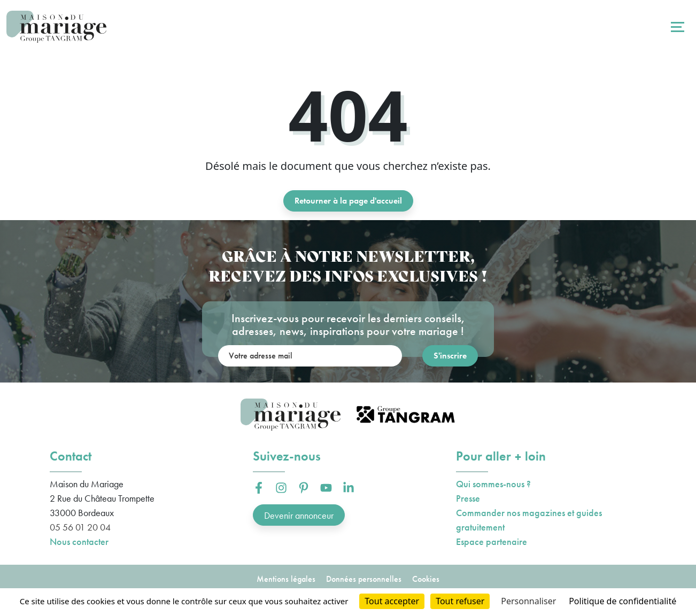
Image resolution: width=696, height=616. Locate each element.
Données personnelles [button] (364, 579)
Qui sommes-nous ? (493, 484)
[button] (259, 488)
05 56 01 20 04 (80, 527)
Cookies (426, 579)
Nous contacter (79, 541)
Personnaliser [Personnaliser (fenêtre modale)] (528, 601)
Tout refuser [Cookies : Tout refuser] (460, 601)
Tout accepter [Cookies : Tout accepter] (392, 601)
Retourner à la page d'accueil (348, 201)
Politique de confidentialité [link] (622, 601)
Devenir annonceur (299, 515)
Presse (468, 498)
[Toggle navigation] (676, 27)
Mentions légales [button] (286, 579)
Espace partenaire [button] (492, 541)
